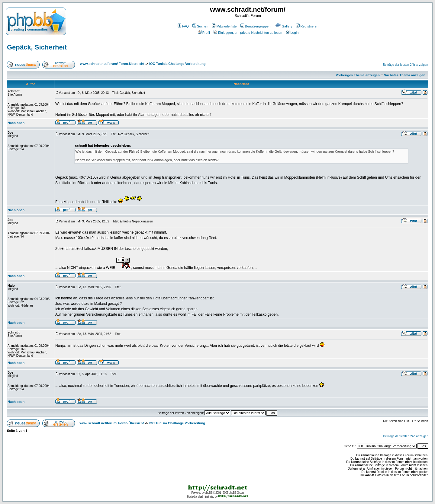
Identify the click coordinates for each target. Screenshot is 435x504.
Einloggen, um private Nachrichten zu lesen (248, 33)
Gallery (284, 26)
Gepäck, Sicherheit (37, 47)
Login (292, 33)
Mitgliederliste (224, 26)
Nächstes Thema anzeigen (404, 75)
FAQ (183, 26)
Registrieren (307, 26)
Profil (204, 33)
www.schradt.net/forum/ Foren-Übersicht (112, 64)
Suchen (200, 26)
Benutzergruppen (255, 26)
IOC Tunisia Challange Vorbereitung (177, 64)
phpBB (209, 493)
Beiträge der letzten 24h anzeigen (405, 65)
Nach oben (16, 123)
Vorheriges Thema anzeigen (358, 75)
